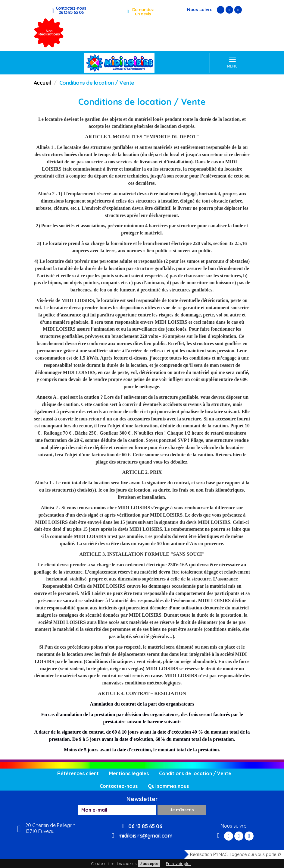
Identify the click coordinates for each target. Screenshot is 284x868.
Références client (78, 773)
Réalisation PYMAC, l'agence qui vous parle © (233, 854)
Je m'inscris (182, 810)
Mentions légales (129, 773)
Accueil (42, 83)
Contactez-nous (119, 786)
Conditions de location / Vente (195, 773)
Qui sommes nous (168, 786)
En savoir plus (179, 863)
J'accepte (149, 863)
